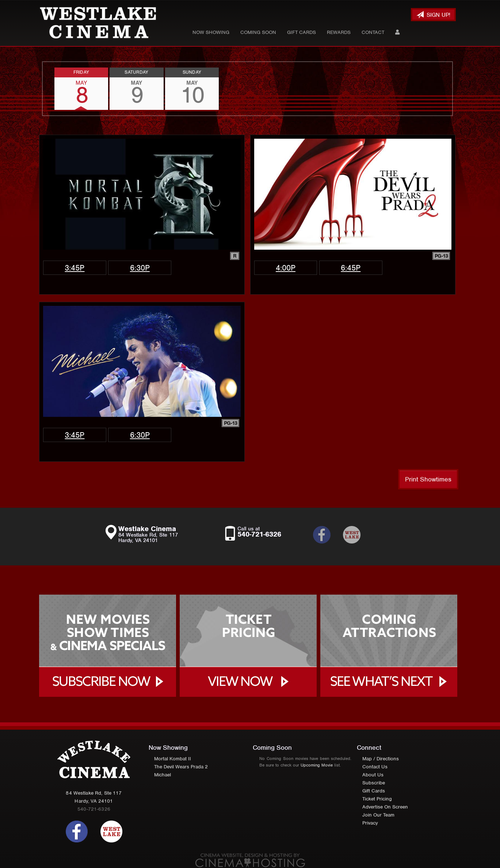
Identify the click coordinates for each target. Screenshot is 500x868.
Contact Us (375, 767)
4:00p (286, 268)
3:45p (75, 268)
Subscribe (374, 783)
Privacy (370, 823)
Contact (373, 32)
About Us (373, 775)
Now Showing (211, 32)
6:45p (351, 268)
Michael (163, 775)
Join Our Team (378, 815)
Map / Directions (381, 759)
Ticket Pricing (377, 799)
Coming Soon (258, 32)
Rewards (339, 32)
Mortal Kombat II (173, 759)
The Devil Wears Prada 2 (181, 767)
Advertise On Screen (385, 807)
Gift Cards (301, 32)
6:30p (140, 268)
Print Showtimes (428, 479)
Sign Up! (433, 15)
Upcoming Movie (317, 765)
